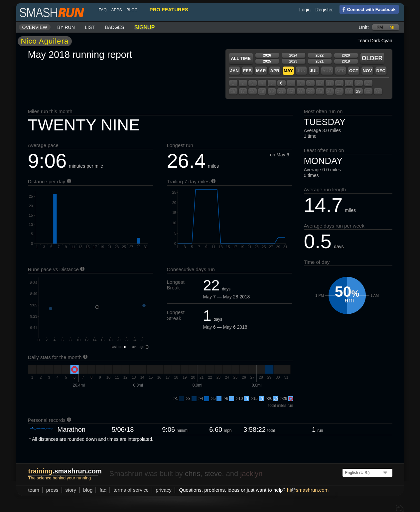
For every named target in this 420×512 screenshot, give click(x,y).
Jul (314, 71)
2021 (320, 61)
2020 (346, 55)
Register (324, 10)
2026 (267, 55)
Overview (35, 27)
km (380, 27)
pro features (169, 9)
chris (193, 474)
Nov (367, 71)
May (288, 71)
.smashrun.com (65, 471)
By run (66, 27)
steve (213, 474)
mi (392, 27)
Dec (381, 71)
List (90, 27)
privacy (164, 490)
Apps (117, 10)
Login (305, 10)
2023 (293, 61)
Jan (234, 71)
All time (241, 58)
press (52, 490)
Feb (247, 71)
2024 (293, 55)
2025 (267, 61)
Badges (114, 27)
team (34, 490)
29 (358, 91)
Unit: (364, 27)
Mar (261, 71)
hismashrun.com (308, 490)
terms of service (131, 490)
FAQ (103, 10)
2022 (320, 55)
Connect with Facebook (368, 9)
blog (132, 10)
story (71, 490)
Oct (354, 71)
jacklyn (251, 474)
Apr (275, 71)
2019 (346, 61)
